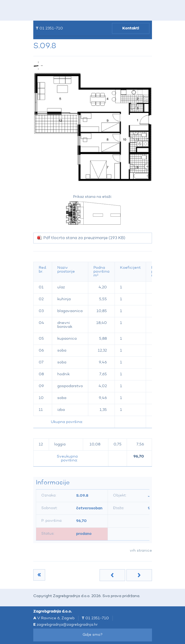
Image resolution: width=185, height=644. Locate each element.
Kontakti (131, 28)
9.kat (37, 575)
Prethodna (112, 575)
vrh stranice (141, 551)
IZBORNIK (43, 10)
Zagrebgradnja (66, 11)
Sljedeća (139, 575)
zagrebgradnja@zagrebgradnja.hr (67, 625)
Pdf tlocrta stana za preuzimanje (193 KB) (84, 238)
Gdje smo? (93, 635)
